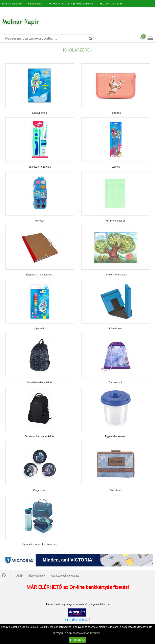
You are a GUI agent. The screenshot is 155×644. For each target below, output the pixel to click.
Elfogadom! (78, 640)
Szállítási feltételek (12, 3)
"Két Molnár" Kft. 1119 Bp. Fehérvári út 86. (71, 3)
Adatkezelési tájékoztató (65, 576)
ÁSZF (19, 576)
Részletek (95, 633)
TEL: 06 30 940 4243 (111, 3)
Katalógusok (35, 3)
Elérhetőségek (37, 576)
